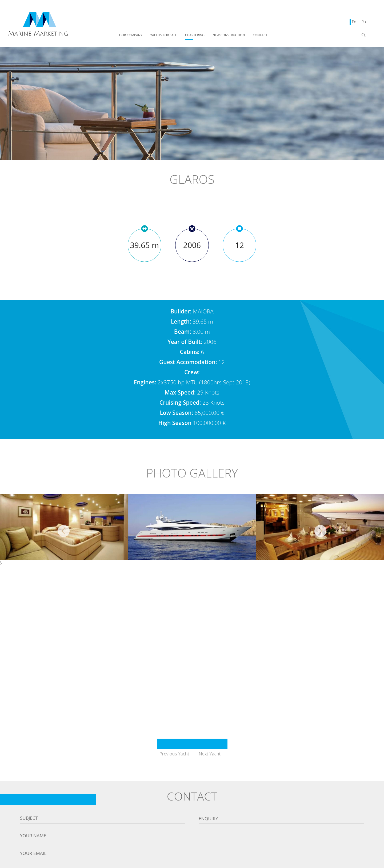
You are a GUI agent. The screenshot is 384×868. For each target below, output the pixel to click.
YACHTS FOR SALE (164, 35)
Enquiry (208, 819)
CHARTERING (195, 35)
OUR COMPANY (131, 35)
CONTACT (260, 35)
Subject (29, 818)
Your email (33, 853)
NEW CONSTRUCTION (229, 35)
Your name (33, 836)
